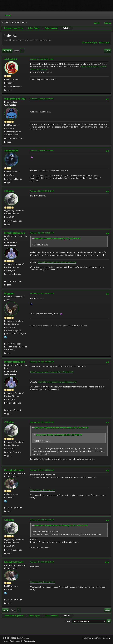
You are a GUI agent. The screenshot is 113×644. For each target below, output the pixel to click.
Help (85, 638)
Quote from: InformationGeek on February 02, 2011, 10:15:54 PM (61, 428)
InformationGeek (15, 233)
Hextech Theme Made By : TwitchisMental (19, 641)
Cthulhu (9, 191)
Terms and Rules (95, 638)
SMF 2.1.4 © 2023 (9, 638)
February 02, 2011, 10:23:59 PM (42, 362)
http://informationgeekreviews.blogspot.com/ (57, 262)
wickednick (11, 59)
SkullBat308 (11, 151)
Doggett (9, 293)
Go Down (7, 51)
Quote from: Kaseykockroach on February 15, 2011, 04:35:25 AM (61, 525)
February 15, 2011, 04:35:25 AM (42, 470)
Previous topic (90, 43)
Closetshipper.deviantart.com (43, 490)
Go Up (6, 610)
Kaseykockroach (14, 470)
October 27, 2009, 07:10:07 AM (42, 99)
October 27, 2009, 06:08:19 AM (42, 59)
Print (108, 51)
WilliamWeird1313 (15, 99)
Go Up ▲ (107, 638)
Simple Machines (23, 638)
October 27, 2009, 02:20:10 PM (42, 150)
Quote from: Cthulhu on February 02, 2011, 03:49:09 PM (57, 238)
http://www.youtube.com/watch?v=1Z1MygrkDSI (52, 372)
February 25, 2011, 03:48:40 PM (42, 562)
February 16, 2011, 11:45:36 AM (42, 520)
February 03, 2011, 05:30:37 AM (42, 422)
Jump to (68, 621)
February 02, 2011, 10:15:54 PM (42, 233)
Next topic (104, 43)
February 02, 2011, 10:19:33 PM (42, 293)
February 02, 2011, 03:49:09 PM (42, 191)
